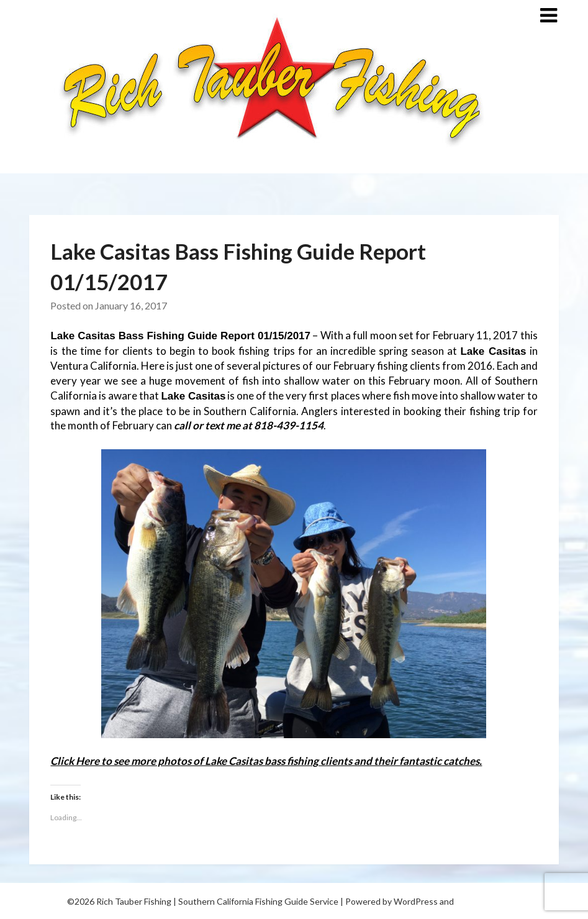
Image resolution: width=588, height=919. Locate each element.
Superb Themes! (488, 901)
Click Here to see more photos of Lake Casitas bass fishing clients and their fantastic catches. (266, 761)
